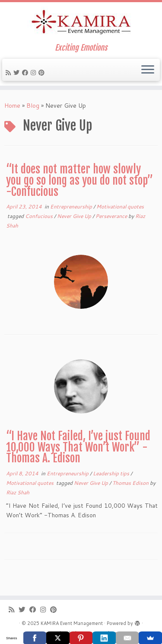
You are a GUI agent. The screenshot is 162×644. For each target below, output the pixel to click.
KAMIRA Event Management (72, 623)
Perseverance (112, 216)
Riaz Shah (18, 492)
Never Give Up (75, 216)
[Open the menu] (148, 70)
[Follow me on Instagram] (35, 73)
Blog (33, 106)
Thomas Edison (131, 483)
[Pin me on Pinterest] (43, 73)
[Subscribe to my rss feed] (10, 73)
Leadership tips (112, 473)
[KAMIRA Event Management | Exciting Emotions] (81, 23)
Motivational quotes (120, 207)
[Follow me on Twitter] (18, 73)
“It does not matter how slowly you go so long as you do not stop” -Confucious (79, 180)
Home (12, 106)
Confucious (40, 216)
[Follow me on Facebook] (26, 73)
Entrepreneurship (72, 207)
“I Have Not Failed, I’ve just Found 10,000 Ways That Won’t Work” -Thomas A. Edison (78, 447)
